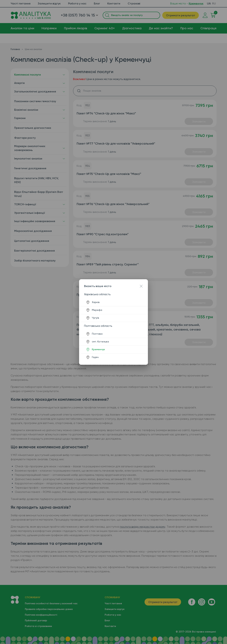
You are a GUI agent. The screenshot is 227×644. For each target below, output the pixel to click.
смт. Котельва (100, 342)
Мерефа (97, 310)
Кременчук (98, 349)
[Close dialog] (141, 286)
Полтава (97, 334)
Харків (96, 302)
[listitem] (113, 302)
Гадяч (95, 357)
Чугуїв (95, 318)
